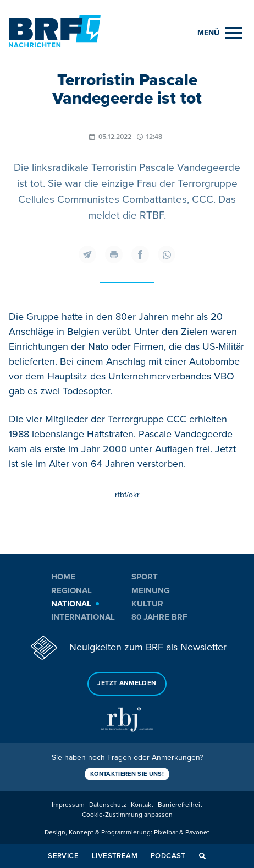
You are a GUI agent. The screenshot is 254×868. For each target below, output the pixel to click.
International (83, 617)
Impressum (68, 805)
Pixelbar (166, 832)
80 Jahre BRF (159, 617)
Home (63, 577)
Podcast (168, 856)
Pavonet (197, 832)
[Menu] (220, 33)
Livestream (115, 856)
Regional (71, 590)
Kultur (147, 604)
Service (63, 856)
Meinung (151, 590)
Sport (145, 577)
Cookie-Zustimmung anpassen (127, 815)
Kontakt (142, 805)
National (71, 604)
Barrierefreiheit (180, 805)
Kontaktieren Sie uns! (127, 774)
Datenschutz (108, 805)
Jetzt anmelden (127, 683)
